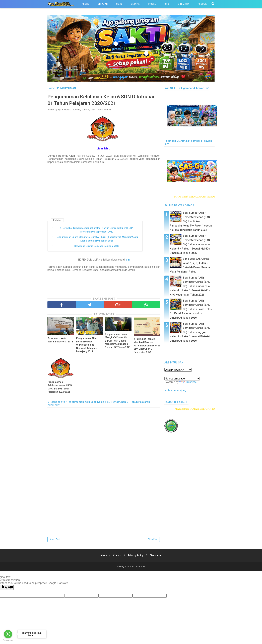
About (104, 555)
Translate (188, 382)
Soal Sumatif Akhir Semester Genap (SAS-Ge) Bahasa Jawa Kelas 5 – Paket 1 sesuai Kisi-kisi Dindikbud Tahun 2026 (191, 309)
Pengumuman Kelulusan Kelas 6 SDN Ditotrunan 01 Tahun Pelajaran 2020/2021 (60, 387)
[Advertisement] (104, 513)
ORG (167, 4)
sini (128, 260)
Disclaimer (156, 555)
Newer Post (55, 539)
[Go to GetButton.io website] (8, 641)
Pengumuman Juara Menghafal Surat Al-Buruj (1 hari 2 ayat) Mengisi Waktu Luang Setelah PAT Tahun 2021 (97, 239)
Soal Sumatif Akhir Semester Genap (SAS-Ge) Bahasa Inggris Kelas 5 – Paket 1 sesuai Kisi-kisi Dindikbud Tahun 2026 (190, 332)
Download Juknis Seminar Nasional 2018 (97, 246)
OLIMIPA (135, 4)
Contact (117, 555)
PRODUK (202, 4)
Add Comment (104, 110)
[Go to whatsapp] (8, 634)
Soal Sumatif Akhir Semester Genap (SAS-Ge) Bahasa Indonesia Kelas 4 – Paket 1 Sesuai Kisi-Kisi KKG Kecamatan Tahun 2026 (190, 286)
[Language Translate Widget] (182, 379)
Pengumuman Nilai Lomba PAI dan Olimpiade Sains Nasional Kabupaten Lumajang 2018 (87, 345)
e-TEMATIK (183, 4)
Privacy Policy (136, 555)
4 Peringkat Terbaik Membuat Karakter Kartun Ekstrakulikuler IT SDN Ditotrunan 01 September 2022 (97, 230)
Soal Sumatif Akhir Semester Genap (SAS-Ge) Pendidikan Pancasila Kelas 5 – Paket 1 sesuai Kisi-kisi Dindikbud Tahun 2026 (191, 221)
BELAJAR (103, 4)
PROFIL (85, 4)
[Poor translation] (9, 587)
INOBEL (152, 4)
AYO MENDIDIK (138, 566)
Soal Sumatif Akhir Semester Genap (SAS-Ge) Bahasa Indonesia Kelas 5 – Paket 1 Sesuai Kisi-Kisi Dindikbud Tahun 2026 (190, 244)
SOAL (119, 4)
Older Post (153, 539)
